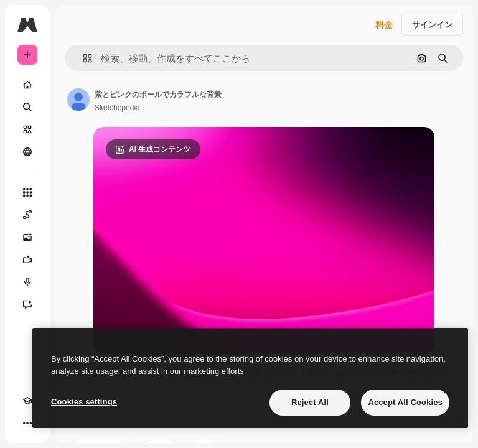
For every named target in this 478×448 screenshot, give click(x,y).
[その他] (27, 423)
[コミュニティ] (27, 152)
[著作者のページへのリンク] (78, 100)
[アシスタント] (27, 304)
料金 (384, 25)
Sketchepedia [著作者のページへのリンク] (117, 108)
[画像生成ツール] (27, 237)
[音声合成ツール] (27, 282)
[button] (82, 58)
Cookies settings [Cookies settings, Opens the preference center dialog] (84, 402)
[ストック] (27, 129)
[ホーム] (27, 85)
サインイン (432, 25)
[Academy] (27, 401)
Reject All (310, 402)
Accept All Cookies (405, 402)
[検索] (27, 107)
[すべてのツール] (27, 192)
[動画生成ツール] (27, 259)
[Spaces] (27, 215)
